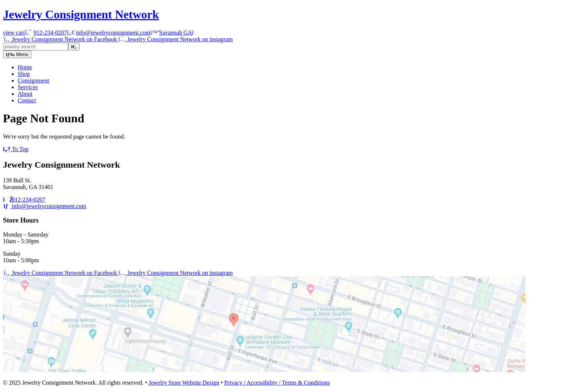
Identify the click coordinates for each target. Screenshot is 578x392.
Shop (24, 74)
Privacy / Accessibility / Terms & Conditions (277, 383)
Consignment (33, 80)
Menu (17, 54)
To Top (16, 149)
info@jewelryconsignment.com (45, 206)
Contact (27, 100)
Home (25, 67)
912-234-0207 (24, 199)
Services (28, 87)
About (25, 94)
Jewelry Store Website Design (184, 383)
